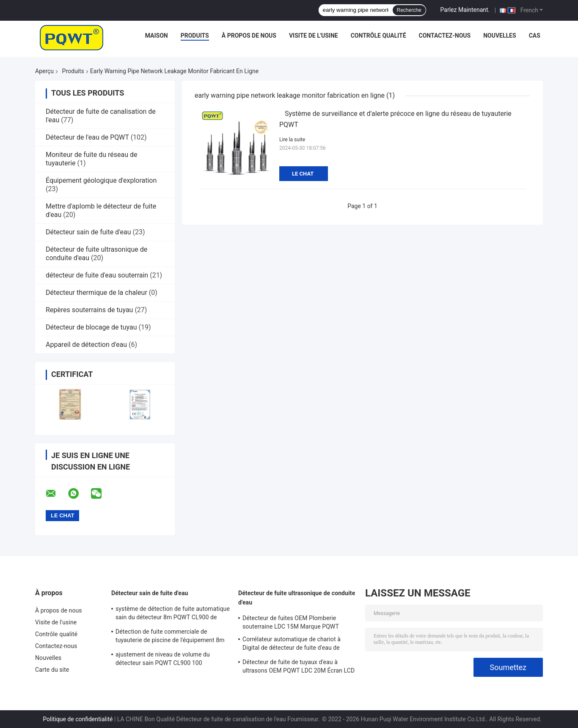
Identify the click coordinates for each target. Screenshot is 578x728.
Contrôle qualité (378, 36)
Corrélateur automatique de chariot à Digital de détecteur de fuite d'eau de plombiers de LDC (292, 645)
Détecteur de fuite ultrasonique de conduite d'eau (297, 598)
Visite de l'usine (314, 36)
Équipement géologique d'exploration (101, 180)
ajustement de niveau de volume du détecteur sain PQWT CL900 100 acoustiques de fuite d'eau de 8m (163, 660)
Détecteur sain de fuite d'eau (88, 232)
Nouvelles (500, 36)
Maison (157, 36)
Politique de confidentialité (78, 719)
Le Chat (303, 174)
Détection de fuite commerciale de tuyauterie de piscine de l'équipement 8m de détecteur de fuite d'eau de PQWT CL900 (170, 637)
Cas (535, 36)
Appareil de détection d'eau (86, 345)
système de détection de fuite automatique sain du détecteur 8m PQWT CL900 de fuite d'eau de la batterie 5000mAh (173, 614)
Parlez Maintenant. (465, 10)
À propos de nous (249, 36)
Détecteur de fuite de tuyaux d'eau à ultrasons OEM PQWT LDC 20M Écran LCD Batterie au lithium (299, 668)
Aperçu (44, 71)
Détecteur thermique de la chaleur (96, 293)
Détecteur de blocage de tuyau (91, 327)
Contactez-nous (445, 36)
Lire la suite (292, 140)
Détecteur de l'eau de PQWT (87, 137)
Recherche (409, 10)
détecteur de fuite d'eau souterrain (97, 275)
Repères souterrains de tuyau (89, 310)
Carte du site (52, 670)
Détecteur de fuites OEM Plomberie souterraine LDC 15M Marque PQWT (291, 622)
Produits (195, 36)
